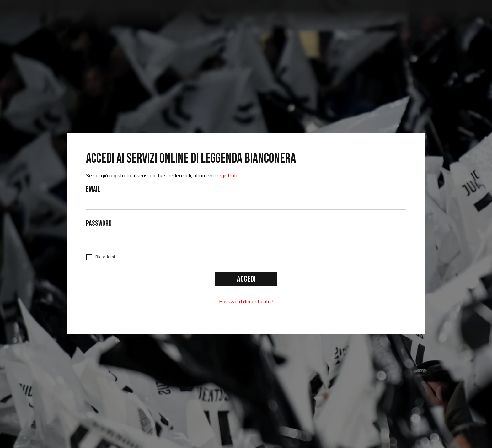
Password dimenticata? (246, 301)
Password (99, 224)
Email (93, 189)
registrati (227, 175)
